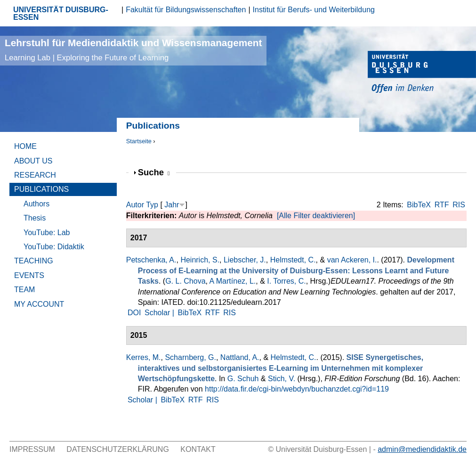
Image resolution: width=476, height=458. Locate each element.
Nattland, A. (240, 357)
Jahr (172, 205)
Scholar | (160, 313)
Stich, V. (282, 379)
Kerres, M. (144, 357)
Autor (135, 205)
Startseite (139, 141)
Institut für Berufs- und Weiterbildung (314, 10)
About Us (33, 161)
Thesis (35, 218)
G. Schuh (243, 379)
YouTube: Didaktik (54, 247)
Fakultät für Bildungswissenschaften (186, 10)
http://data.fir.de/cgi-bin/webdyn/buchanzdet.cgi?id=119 (297, 389)
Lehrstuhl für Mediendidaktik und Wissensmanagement (133, 50)
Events (29, 275)
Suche (154, 172)
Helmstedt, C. (293, 260)
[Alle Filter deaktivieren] (316, 216)
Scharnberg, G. (190, 357)
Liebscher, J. (245, 260)
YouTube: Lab (47, 233)
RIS (459, 205)
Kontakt (198, 449)
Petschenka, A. (151, 260)
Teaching (34, 261)
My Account (39, 304)
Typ (152, 205)
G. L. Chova (185, 281)
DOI (134, 313)
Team (24, 290)
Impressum (32, 449)
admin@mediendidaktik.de (422, 449)
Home (25, 146)
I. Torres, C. (286, 281)
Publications (41, 189)
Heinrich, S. (200, 260)
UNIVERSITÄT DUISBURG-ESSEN (61, 13)
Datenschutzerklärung (118, 449)
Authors (36, 204)
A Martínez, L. (233, 281)
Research (35, 175)
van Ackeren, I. (352, 260)
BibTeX (419, 205)
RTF (442, 205)
